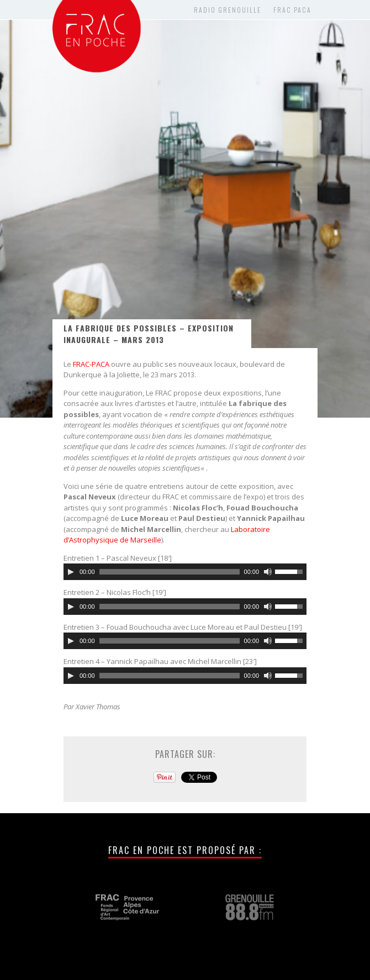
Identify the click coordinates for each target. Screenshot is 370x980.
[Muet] (268, 572)
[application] (185, 572)
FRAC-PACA (91, 364)
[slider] (170, 572)
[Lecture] (71, 572)
